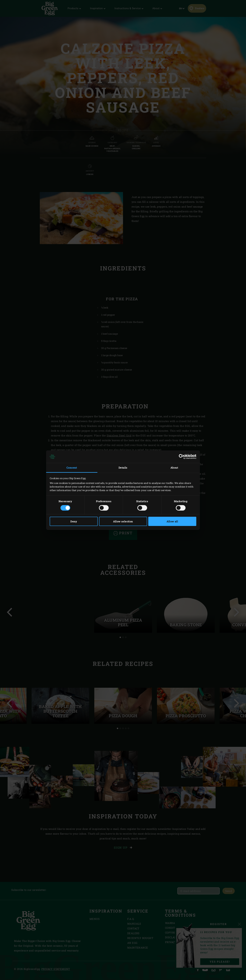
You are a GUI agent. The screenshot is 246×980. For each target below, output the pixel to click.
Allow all (172, 521)
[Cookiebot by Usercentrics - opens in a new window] (181, 457)
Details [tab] (123, 468)
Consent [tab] (72, 468)
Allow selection (123, 521)
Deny (74, 521)
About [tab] (174, 468)
